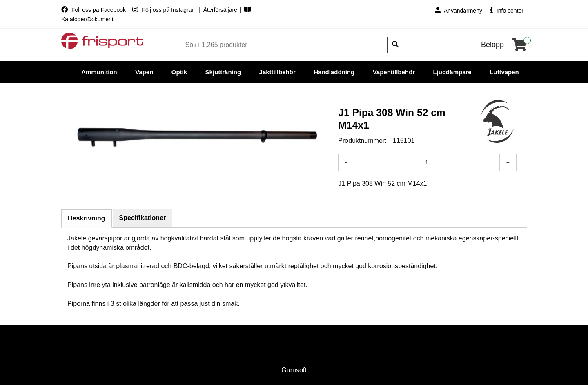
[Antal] (427, 162)
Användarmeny (459, 10)
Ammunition (99, 72)
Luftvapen (504, 72)
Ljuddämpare (452, 72)
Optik (179, 72)
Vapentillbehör (394, 72)
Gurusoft (294, 370)
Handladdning (334, 72)
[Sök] (285, 45)
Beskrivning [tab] (87, 218)
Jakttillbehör (277, 72)
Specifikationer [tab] (143, 218)
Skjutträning (223, 72)
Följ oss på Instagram (165, 10)
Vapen (144, 72)
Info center (507, 10)
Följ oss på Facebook (94, 10)
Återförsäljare (221, 10)
